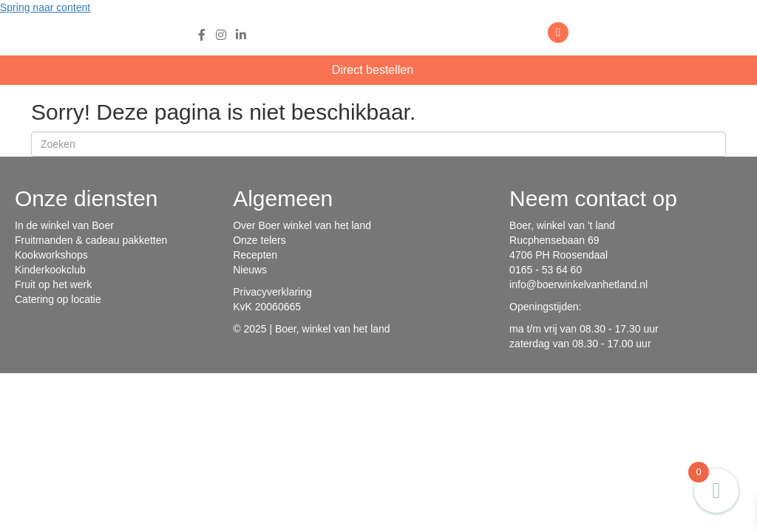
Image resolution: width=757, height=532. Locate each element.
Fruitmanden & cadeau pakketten (91, 240)
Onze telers (259, 240)
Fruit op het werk (53, 284)
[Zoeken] (378, 144)
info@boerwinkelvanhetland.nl (578, 284)
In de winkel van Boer (64, 225)
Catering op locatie (58, 299)
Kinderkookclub (50, 270)
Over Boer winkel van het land (302, 225)
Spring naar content (45, 7)
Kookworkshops (51, 255)
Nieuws (250, 270)
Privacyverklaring (272, 292)
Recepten (255, 255)
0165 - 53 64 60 (546, 270)
